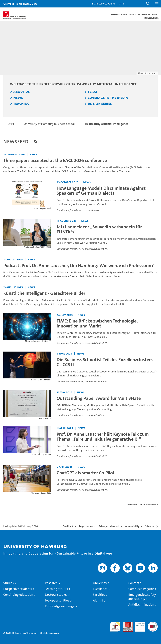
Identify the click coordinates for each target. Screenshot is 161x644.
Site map (150, 526)
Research (51, 583)
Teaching (21, 104)
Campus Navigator (141, 589)
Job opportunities (57, 600)
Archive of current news (143, 504)
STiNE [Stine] (121, 4)
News (18, 98)
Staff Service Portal (104, 4)
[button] (148, 4)
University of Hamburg (20, 4)
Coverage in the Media (108, 98)
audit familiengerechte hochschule (115, 627)
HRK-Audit (138, 625)
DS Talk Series (100, 104)
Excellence (100, 589)
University (100, 583)
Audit (126, 623)
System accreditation (153, 625)
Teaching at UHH (56, 589)
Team (92, 92)
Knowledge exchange (60, 606)
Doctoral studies (56, 595)
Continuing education (18, 595)
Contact (134, 583)
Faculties (99, 595)
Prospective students (18, 589)
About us (22, 92)
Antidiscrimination (141, 605)
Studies (8, 583)
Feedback (68, 526)
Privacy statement (109, 526)
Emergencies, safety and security (142, 597)
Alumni (98, 600)
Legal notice (86, 526)
